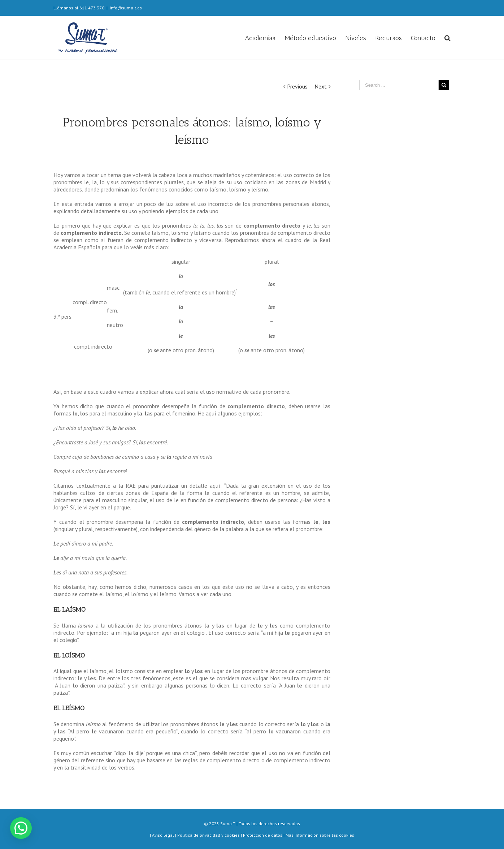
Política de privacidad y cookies (208, 835)
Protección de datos (263, 835)
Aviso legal (164, 835)
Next (321, 86)
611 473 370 (92, 8)
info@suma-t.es (126, 8)
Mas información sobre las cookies (320, 835)
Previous (297, 86)
